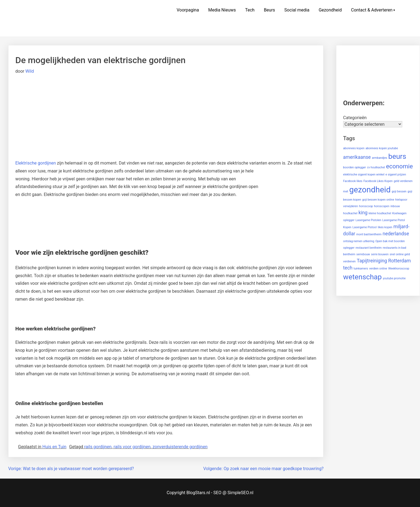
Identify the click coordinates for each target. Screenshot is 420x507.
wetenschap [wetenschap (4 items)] (362, 277)
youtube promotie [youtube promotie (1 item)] (394, 278)
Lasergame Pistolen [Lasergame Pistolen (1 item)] (368, 220)
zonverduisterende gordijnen (180, 447)
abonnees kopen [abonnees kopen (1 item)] (354, 148)
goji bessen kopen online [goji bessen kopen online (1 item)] (378, 200)
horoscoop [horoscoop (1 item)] (366, 206)
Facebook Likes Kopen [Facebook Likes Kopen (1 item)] (378, 181)
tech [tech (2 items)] (348, 268)
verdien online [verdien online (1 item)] (378, 269)
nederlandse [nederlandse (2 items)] (396, 234)
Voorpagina (188, 10)
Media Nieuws (222, 10)
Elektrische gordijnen (36, 163)
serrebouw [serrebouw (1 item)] (363, 254)
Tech (250, 10)
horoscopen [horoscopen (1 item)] (382, 206)
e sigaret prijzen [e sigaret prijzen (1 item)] (396, 175)
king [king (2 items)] (363, 213)
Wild (30, 71)
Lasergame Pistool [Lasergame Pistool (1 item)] (365, 227)
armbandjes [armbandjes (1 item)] (380, 158)
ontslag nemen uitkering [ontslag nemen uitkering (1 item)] (359, 241)
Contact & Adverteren (372, 10)
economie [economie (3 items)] (399, 166)
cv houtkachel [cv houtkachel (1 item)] (376, 167)
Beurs (269, 10)
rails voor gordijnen (132, 447)
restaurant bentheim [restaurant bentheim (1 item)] (369, 248)
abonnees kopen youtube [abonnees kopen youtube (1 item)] (382, 148)
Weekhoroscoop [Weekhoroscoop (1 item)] (399, 269)
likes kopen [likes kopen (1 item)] (385, 227)
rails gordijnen (98, 447)
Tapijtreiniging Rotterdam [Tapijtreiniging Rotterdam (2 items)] (384, 261)
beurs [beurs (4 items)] (397, 156)
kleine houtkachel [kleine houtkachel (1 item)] (380, 213)
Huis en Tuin (54, 447)
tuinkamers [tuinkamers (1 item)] (361, 269)
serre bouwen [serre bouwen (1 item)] (380, 254)
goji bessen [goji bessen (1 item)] (399, 191)
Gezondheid (330, 10)
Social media (297, 10)
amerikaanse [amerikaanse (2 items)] (357, 157)
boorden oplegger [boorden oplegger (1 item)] (355, 167)
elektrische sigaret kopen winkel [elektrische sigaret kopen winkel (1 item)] (364, 175)
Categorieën (355, 118)
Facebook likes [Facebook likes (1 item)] (353, 181)
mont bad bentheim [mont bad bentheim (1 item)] (369, 234)
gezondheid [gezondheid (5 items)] (370, 190)
